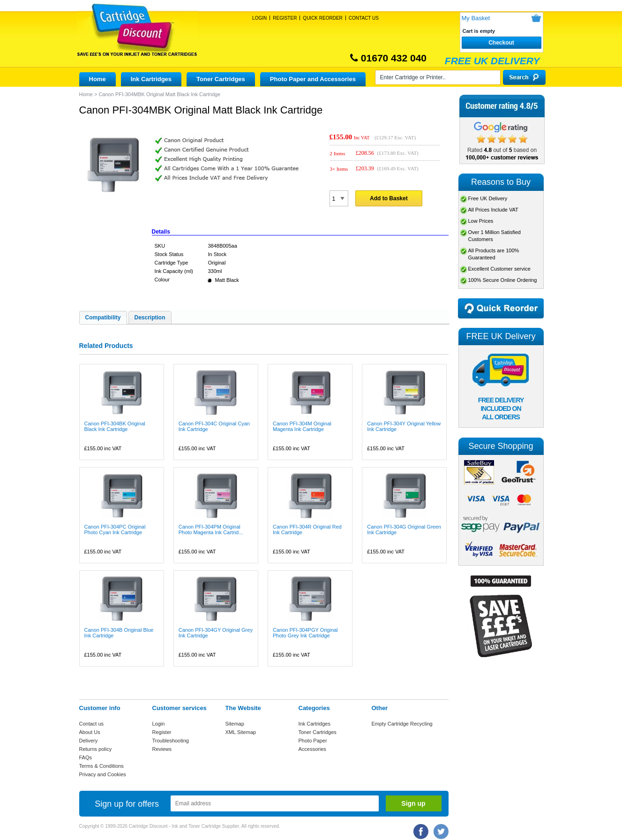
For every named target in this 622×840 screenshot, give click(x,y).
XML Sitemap (241, 732)
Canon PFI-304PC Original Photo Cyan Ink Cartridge (115, 530)
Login (259, 18)
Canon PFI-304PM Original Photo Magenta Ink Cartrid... (211, 530)
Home (97, 79)
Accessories (312, 749)
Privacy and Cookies (103, 774)
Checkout (501, 43)
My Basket (476, 18)
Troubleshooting (171, 741)
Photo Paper (313, 741)
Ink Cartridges (151, 79)
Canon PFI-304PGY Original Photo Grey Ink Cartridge (305, 633)
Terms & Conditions (101, 766)
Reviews (162, 749)
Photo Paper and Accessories (313, 79)
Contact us (92, 724)
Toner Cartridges (221, 79)
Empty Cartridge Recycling (402, 724)
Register (285, 18)
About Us (90, 732)
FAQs (86, 757)
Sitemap (235, 724)
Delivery (89, 741)
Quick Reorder (322, 18)
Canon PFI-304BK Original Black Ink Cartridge (115, 426)
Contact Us (364, 18)
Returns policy (96, 749)
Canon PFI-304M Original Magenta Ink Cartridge (302, 426)
